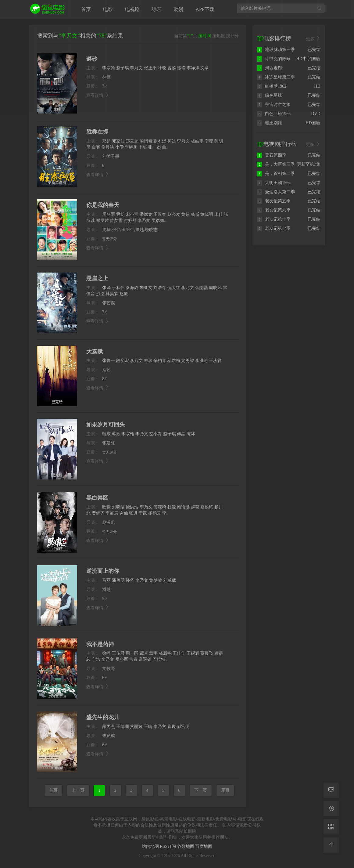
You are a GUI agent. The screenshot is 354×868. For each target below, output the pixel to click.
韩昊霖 (112, 294)
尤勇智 (188, 361)
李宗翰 (109, 68)
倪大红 (174, 288)
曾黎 (172, 68)
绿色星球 (270, 95)
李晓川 (131, 147)
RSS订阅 (168, 846)
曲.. (165, 147)
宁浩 (96, 659)
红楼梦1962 (272, 86)
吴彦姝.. (159, 221)
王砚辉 (193, 653)
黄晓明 (207, 214)
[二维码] (331, 827)
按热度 (219, 36)
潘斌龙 (146, 214)
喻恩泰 (146, 141)
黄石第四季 (272, 155)
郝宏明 (183, 727)
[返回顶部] (331, 845)
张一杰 (155, 147)
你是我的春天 (103, 205)
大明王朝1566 (274, 183)
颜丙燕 (109, 727)
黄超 (185, 214)
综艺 (157, 9)
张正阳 (150, 68)
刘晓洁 (118, 507)
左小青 (156, 434)
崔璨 (172, 727)
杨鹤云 (155, 513)
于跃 (143, 513)
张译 (106, 288)
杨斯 (195, 214)
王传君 (118, 653)
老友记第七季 (274, 228)
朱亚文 (146, 288)
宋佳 (219, 214)
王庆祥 (215, 361)
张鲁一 (109, 361)
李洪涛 (202, 361)
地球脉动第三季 (276, 50)
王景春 (160, 214)
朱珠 (148, 361)
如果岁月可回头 (105, 425)
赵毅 (124, 294)
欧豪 (106, 507)
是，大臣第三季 (276, 164)
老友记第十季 (274, 219)
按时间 (205, 36)
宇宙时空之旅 (274, 105)
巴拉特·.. (161, 659)
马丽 (106, 580)
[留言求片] (331, 790)
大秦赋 (95, 352)
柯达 (172, 141)
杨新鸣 (165, 653)
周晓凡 (215, 288)
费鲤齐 (98, 513)
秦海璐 (132, 288)
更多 (313, 39)
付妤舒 (130, 221)
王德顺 (123, 727)
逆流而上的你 (103, 571)
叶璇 (162, 68)
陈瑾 (181, 68)
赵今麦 (174, 214)
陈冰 (191, 434)
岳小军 (122, 659)
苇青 (133, 659)
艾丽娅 (136, 727)
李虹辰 (112, 513)
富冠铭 (145, 659)
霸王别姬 (270, 123)
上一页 (78, 790)
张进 (133, 513)
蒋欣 (116, 434)
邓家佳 (118, 141)
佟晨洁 (108, 147)
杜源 (172, 507)
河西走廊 (270, 68)
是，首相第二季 (276, 174)
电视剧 (132, 9)
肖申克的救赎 (274, 59)
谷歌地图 (186, 846)
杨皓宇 (197, 141)
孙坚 (130, 580)
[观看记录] (331, 808)
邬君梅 (174, 361)
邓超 (106, 141)
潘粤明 (118, 580)
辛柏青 (160, 361)
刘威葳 (170, 580)
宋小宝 (132, 214)
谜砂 (92, 59)
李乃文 (136, 68)
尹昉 (120, 214)
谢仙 (124, 513)
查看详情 (98, 95)
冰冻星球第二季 (276, 77)
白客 (96, 147)
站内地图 (151, 846)
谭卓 (144, 653)
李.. (165, 513)
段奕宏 (123, 361)
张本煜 (160, 141)
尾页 (225, 790)
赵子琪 (123, 68)
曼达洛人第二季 (276, 192)
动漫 (179, 9)
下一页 (201, 790)
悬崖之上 (97, 278)
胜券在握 (97, 132)
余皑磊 (202, 288)
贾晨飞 (207, 653)
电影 (108, 9)
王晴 (148, 727)
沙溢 (100, 294)
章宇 (153, 653)
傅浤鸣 (160, 507)
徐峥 (106, 653)
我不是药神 (100, 644)
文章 (205, 68)
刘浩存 (160, 288)
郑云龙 (132, 141)
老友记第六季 (274, 210)
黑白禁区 (97, 498)
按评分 (232, 36)
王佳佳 (179, 653)
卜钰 (143, 147)
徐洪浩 (132, 507)
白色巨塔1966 (274, 114)
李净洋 (193, 68)
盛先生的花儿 (103, 717)
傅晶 (181, 434)
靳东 (106, 434)
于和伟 (118, 288)
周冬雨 (109, 214)
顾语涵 (183, 507)
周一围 (132, 653)
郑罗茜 (102, 221)
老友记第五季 (274, 201)
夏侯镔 (207, 507)
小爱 (120, 147)
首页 (86, 9)
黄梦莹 (156, 580)
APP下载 (205, 9)
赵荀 (195, 507)
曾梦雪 (116, 221)
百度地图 (204, 846)
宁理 (209, 141)
